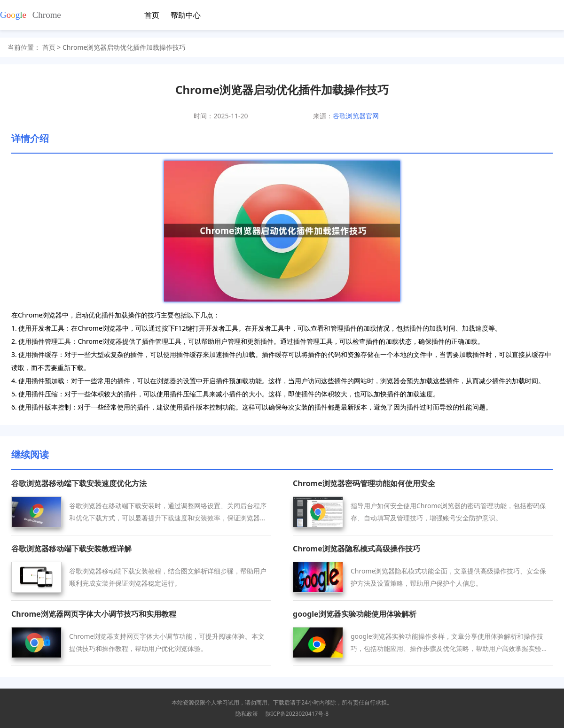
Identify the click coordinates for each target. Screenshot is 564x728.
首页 (152, 15)
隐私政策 (247, 714)
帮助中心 (186, 15)
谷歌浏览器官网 (356, 116)
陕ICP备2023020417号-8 (297, 714)
